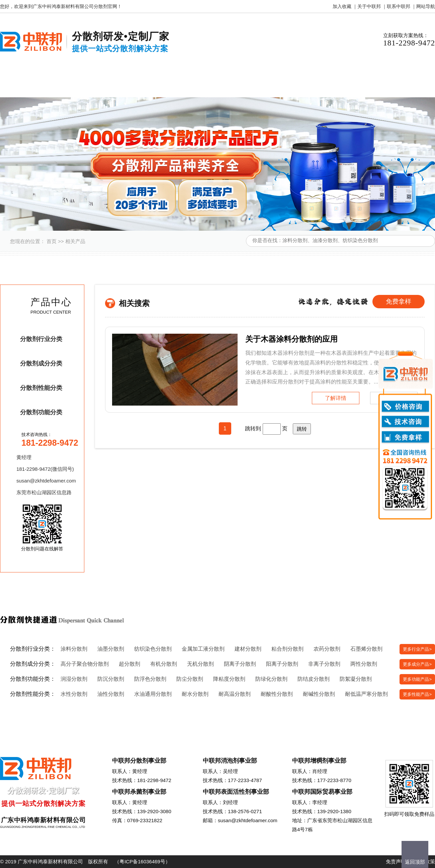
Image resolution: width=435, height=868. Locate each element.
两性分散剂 (364, 664)
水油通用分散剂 (153, 694)
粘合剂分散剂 (287, 649)
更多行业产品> (417, 649)
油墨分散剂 (111, 649)
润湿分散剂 (74, 679)
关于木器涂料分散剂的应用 (291, 339)
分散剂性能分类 (41, 388)
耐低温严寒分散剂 (366, 694)
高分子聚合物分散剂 (85, 664)
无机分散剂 (200, 664)
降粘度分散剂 (229, 679)
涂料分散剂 (74, 649)
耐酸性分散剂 (277, 694)
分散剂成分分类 (41, 363)
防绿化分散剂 (271, 679)
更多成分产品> (417, 664)
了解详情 (336, 398)
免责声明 (396, 861)
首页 (52, 241)
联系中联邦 (399, 6)
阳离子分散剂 (282, 664)
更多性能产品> (417, 694)
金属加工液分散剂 (203, 649)
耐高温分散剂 (235, 694)
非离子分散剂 (324, 664)
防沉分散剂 (111, 679)
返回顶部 (415, 862)
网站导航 (426, 6)
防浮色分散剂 (150, 679)
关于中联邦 (369, 6)
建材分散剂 (248, 649)
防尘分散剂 (190, 679)
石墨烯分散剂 (366, 649)
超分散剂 (129, 664)
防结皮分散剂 (314, 679)
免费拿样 (399, 301)
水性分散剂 (74, 694)
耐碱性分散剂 (319, 694)
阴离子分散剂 (240, 664)
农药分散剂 (327, 649)
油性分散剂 (111, 694)
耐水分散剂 (195, 694)
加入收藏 (342, 6)
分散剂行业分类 (41, 339)
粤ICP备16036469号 (142, 861)
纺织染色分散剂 (153, 649)
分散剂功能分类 (41, 412)
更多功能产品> (417, 679)
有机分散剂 (164, 664)
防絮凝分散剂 (356, 679)
